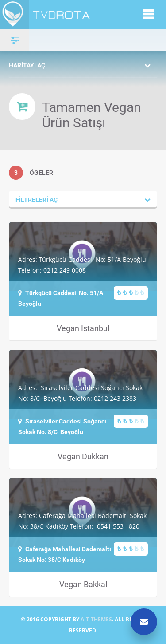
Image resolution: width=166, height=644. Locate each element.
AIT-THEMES (96, 619)
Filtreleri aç (37, 200)
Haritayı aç (27, 65)
